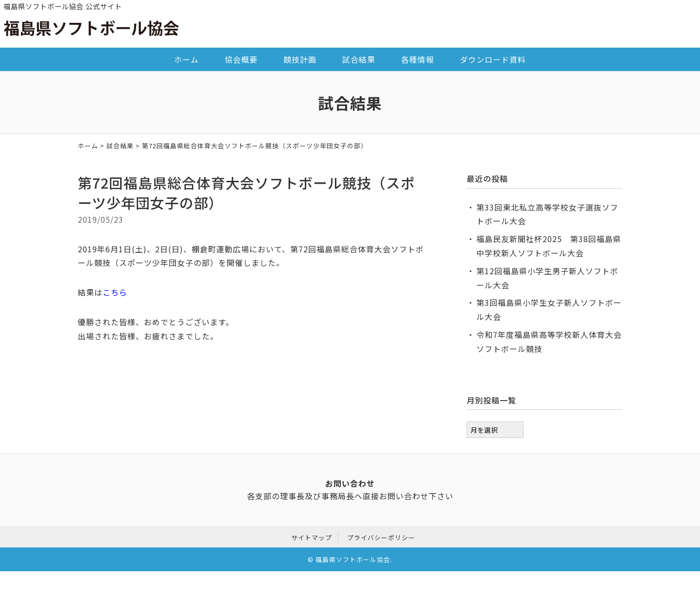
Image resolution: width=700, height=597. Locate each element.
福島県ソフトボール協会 (353, 558)
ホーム (186, 59)
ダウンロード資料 (493, 59)
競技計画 (300, 59)
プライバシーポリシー (381, 536)
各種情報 (418, 59)
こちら (115, 292)
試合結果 (359, 59)
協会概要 (241, 59)
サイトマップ (312, 536)
